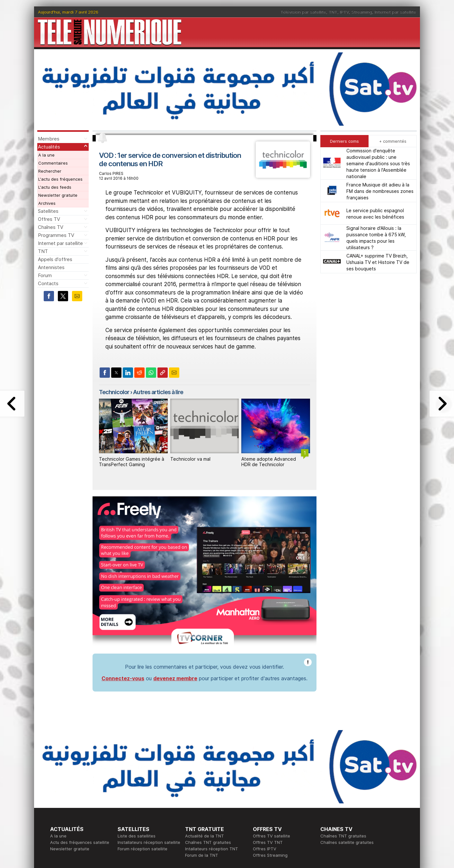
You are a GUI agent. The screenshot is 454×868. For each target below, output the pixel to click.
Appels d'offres (55, 259)
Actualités (49, 147)
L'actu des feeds (55, 187)
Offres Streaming (270, 855)
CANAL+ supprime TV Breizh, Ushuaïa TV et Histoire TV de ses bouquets (378, 262)
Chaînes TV (51, 227)
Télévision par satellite (303, 12)
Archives (47, 203)
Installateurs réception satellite (149, 842)
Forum (45, 275)
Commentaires (53, 163)
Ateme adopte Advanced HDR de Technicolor (269, 462)
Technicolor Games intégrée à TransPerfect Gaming (132, 462)
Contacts (48, 283)
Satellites (48, 211)
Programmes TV (56, 235)
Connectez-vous (123, 678)
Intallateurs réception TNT (212, 849)
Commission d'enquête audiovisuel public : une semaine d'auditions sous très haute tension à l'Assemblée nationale (378, 163)
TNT (333, 12)
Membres (49, 139)
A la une (46, 155)
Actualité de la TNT (205, 836)
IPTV (344, 12)
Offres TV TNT (268, 842)
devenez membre (175, 678)
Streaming (362, 12)
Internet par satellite (395, 12)
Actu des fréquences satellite (80, 842)
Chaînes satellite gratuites (347, 842)
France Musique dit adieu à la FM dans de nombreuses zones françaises (380, 191)
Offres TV (49, 219)
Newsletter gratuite (58, 195)
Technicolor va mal (190, 459)
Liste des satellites (137, 836)
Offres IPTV (265, 849)
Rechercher (50, 171)
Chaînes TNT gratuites (208, 842)
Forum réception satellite (142, 849)
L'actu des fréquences (60, 179)
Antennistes (51, 267)
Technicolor (114, 392)
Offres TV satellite (272, 836)
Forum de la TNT (202, 855)
